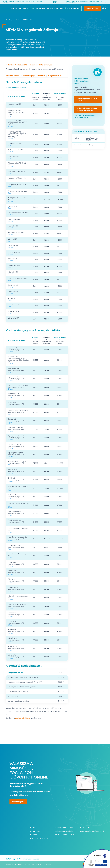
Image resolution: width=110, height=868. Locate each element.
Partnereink (34, 14)
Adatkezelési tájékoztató (92, 837)
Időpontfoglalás (85, 14)
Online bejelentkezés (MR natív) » (87, 105)
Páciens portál (66, 14)
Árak (25, 14)
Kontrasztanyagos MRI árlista (33, 81)
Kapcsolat (52, 14)
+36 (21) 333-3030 (92, 143)
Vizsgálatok (17, 14)
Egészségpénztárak (64, 833)
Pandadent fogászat (64, 840)
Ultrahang (35, 837)
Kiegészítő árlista (55, 81)
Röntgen (34, 840)
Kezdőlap (9, 25)
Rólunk (43, 14)
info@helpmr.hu (91, 150)
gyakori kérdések (22, 723)
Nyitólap (7, 14)
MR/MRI (33, 833)
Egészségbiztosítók (64, 837)
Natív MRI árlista (12, 81)
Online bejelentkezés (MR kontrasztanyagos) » (87, 114)
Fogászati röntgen (39, 844)
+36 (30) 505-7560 (92, 145)
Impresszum (85, 833)
